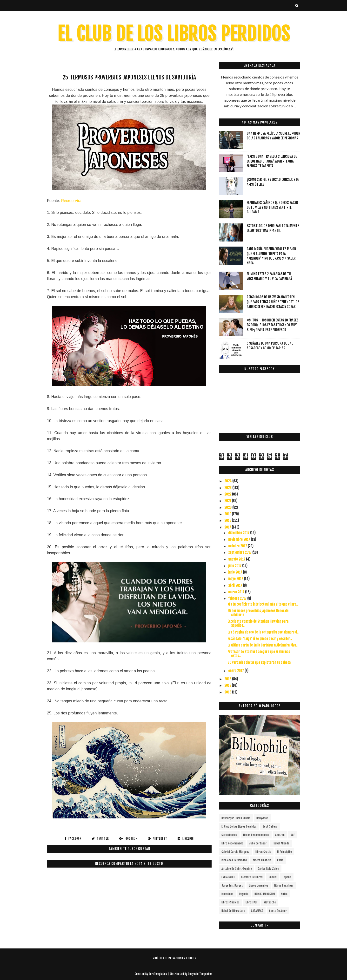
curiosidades (229, 835)
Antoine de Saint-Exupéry (237, 869)
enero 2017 (236, 671)
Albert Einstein (262, 860)
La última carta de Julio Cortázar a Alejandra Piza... (263, 645)
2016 (228, 679)
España (287, 877)
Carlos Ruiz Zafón (268, 869)
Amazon (280, 835)
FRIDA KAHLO (228, 877)
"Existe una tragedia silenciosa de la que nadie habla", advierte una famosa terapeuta (272, 161)
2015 (228, 685)
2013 (228, 692)
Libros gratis (263, 852)
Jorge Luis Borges (232, 885)
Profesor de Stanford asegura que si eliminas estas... (259, 654)
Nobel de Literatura (233, 911)
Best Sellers (270, 826)
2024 (228, 481)
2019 (228, 514)
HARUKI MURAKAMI (265, 894)
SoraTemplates (158, 974)
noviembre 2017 (240, 539)
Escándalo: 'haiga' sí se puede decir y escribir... (260, 639)
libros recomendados (256, 835)
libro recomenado (232, 843)
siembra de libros (252, 877)
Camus (273, 877)
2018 (228, 520)
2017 (228, 527)
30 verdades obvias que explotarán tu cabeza (259, 663)
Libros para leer (284, 885)
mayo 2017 (236, 579)
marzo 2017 (237, 592)
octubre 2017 (238, 546)
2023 (228, 488)
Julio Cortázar (258, 843)
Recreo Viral (72, 201)
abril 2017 (236, 585)
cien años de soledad (234, 860)
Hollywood (262, 818)
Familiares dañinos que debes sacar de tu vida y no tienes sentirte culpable (272, 207)
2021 (228, 501)
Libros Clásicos (230, 902)
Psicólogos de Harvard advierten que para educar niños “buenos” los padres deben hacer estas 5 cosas (273, 302)
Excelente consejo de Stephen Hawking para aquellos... (258, 623)
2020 (228, 507)
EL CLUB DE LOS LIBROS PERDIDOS (174, 34)
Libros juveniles (259, 885)
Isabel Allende (281, 843)
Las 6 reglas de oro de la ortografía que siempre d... (263, 632)
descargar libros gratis (236, 818)
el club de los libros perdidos (239, 826)
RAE (293, 835)
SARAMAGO (257, 911)
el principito (284, 852)
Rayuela (244, 894)
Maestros (227, 894)
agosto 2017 (237, 559)
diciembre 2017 (239, 533)
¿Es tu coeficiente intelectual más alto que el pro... (263, 604)
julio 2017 (235, 566)
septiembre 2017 (240, 552)
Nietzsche (270, 902)
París (280, 860)
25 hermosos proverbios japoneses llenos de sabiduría (258, 613)
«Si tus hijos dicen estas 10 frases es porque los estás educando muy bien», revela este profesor (273, 325)
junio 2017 (236, 572)
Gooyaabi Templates (200, 974)
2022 (228, 494)
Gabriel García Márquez (235, 852)
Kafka (284, 894)
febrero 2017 (238, 598)
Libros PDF (252, 902)
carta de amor (278, 911)
